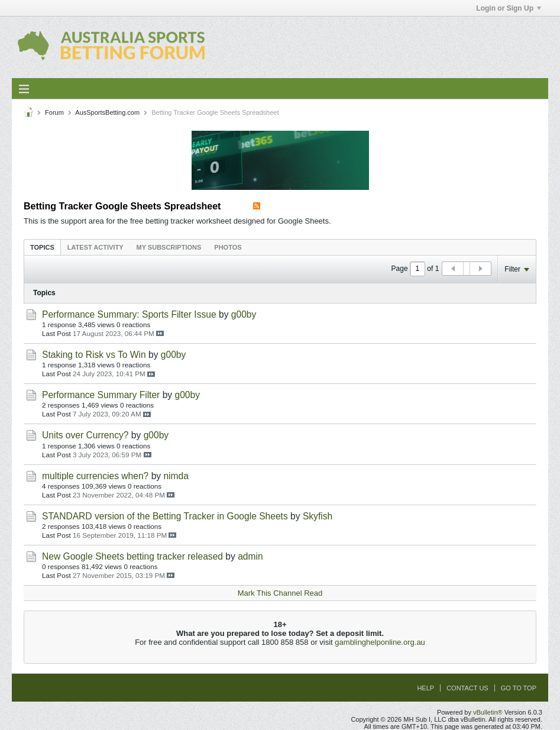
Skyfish (318, 516)
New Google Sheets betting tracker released (132, 556)
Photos (228, 247)
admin (250, 556)
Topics (42, 247)
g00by (244, 314)
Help (425, 688)
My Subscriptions (169, 247)
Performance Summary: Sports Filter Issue (129, 314)
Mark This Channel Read (280, 593)
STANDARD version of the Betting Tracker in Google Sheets (165, 516)
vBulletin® (488, 712)
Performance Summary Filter (101, 395)
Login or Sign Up (509, 8)
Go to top (519, 688)
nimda (176, 476)
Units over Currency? (85, 435)
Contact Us (467, 688)
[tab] (42, 247)
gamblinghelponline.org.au (380, 642)
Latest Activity (96, 247)
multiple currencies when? (95, 476)
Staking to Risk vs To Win (94, 355)
